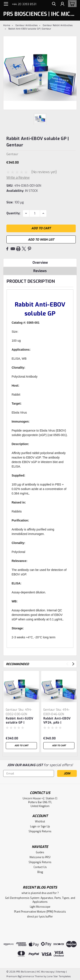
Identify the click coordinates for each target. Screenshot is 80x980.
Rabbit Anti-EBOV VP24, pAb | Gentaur (57, 721)
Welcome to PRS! (40, 857)
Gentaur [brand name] (12, 710)
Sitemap (61, 972)
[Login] (62, 4)
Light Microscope (40, 907)
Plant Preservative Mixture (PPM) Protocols (40, 912)
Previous (67, 664)
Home (7, 25)
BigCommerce (26, 976)
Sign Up (45, 827)
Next (73, 664)
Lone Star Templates (59, 976)
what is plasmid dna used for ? (40, 893)
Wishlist (40, 822)
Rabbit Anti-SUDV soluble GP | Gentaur (20, 721)
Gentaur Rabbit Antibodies (58, 25)
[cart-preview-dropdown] (71, 4)
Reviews (40, 271)
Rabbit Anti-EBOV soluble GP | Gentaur (30, 29)
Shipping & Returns (40, 831)
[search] (54, 4)
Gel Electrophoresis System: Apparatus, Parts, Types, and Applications (40, 900)
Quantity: (13, 213)
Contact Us (40, 867)
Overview (40, 263)
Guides (40, 852)
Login (33, 827)
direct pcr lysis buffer (40, 917)
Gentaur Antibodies (26, 25)
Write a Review (18, 178)
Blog (40, 872)
